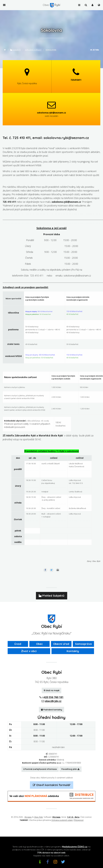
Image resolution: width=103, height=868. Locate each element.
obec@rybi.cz (53, 701)
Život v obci (29, 651)
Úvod (18, 644)
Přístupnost (79, 820)
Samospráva (83, 644)
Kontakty (73, 651)
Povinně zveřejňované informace (40, 769)
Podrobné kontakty (51, 710)
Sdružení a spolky (33, 50)
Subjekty (16, 50)
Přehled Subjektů (52, 596)
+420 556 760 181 (53, 697)
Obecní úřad (61, 644)
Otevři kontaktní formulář (52, 785)
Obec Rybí (38, 817)
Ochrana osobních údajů (62, 820)
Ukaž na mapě (52, 690)
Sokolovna (51, 50)
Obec (39, 644)
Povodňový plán (70, 769)
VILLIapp (28, 817)
